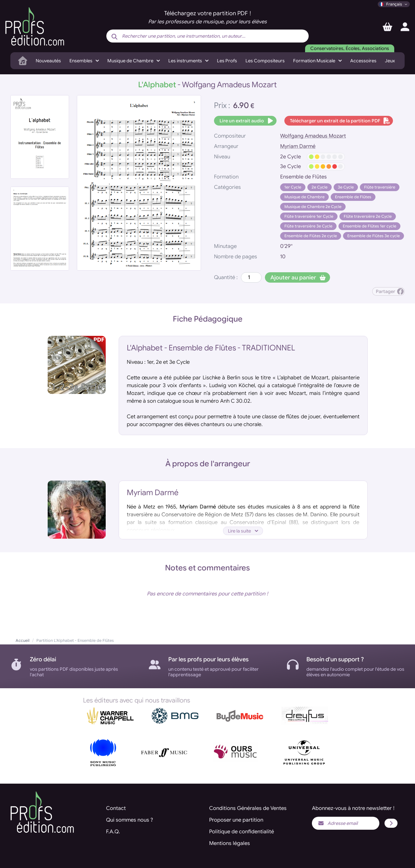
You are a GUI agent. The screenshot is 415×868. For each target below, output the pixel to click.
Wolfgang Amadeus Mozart (313, 136)
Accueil (23, 640)
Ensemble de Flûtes (353, 197)
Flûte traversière (380, 187)
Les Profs (227, 61)
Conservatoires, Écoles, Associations (350, 48)
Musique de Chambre (304, 197)
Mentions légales (230, 843)
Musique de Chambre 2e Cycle (313, 207)
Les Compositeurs (265, 61)
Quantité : (226, 277)
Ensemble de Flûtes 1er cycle (369, 226)
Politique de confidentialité (242, 832)
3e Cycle (346, 187)
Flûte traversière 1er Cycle (309, 216)
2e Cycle (320, 187)
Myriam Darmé (298, 146)
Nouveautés (48, 61)
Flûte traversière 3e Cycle (308, 226)
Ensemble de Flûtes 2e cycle (311, 236)
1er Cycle (293, 187)
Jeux (390, 61)
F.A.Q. (113, 832)
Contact (116, 808)
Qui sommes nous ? (130, 820)
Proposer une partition (236, 820)
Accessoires (363, 61)
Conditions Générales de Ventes (248, 808)
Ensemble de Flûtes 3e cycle (373, 236)
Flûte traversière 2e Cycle (368, 216)
